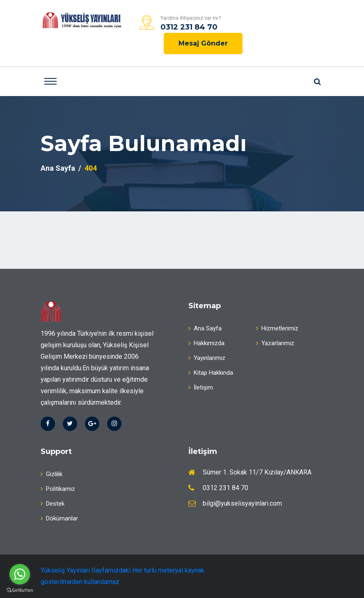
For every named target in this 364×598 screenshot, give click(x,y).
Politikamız (58, 489)
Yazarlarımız (275, 343)
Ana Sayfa (58, 168)
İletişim (201, 387)
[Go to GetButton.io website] (20, 590)
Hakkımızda (206, 343)
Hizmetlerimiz (277, 328)
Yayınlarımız (207, 358)
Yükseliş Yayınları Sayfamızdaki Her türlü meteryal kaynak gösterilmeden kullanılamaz (122, 576)
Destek (53, 504)
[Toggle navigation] (50, 81)
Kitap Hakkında (211, 373)
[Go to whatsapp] (20, 574)
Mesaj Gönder (203, 43)
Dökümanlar (59, 518)
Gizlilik (52, 474)
